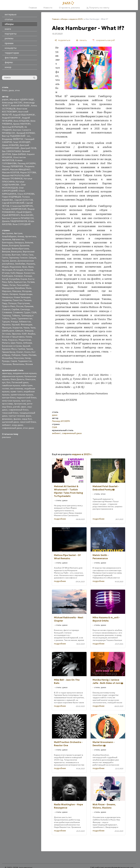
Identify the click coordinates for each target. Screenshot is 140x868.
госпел (5, 389)
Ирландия (7, 270)
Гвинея (29, 349)
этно (17, 90)
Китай (5, 279)
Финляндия (26, 325)
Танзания (7, 364)
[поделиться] (62, 40)
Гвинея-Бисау (9, 352)
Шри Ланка (16, 343)
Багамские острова (12, 346)
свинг (23, 407)
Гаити (5, 258)
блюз (5, 90)
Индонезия (15, 267)
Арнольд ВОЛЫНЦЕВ (13, 127)
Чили (33, 328)
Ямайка (31, 334)
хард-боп (27, 419)
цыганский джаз (10, 422)
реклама (6, 437)
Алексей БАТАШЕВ (20, 106)
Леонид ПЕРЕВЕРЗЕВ (13, 166)
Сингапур (25, 309)
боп (8, 382)
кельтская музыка (11, 401)
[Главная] (69, 3)
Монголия (19, 358)
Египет (20, 352)
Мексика (17, 291)
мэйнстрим (27, 385)
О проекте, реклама (69, 8)
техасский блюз (10, 413)
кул (4, 382)
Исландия (18, 270)
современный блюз (18, 410)
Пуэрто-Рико (9, 306)
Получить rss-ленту (98, 8)
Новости (48, 8)
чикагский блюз (28, 422)
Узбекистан (25, 322)
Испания (29, 270)
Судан (27, 312)
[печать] (81, 40)
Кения (29, 337)
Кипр (5, 340)
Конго (27, 352)
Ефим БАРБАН (19, 154)
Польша (12, 303)
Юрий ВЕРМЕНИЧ (11, 215)
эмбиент (6, 425)
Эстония (6, 334)
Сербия (15, 309)
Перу (5, 303)
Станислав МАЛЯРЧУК (21, 206)
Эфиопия (16, 334)
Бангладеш (8, 242)
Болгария (14, 245)
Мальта (6, 343)
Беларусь (19, 242)
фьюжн (17, 419)
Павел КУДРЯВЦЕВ (11, 197)
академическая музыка (25, 373)
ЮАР (24, 334)
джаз (11, 90)
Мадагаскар (25, 340)
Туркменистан (25, 318)
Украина (6, 325)
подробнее (60, 519)
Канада (28, 276)
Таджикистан (25, 361)
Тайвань (16, 315)
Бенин (5, 245)
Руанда (6, 361)
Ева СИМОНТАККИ (11, 151)
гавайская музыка (11, 385)
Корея (24, 279)
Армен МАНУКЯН (22, 124)
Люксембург (23, 285)
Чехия (26, 328)
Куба (10, 282)
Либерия (16, 355)
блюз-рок (30, 379)
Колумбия (14, 279)
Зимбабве (20, 264)
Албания (28, 343)
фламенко (7, 419)
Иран (31, 267)
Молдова (27, 291)
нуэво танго (17, 391)
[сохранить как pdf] (104, 40)
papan (5, 99)
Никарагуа (7, 297)
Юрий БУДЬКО (24, 212)
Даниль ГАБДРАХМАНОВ (15, 221)
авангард (7, 373)
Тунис (13, 318)
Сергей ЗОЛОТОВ (24, 200)
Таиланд (6, 315)
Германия (14, 258)
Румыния (29, 306)
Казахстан (29, 273)
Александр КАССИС (12, 103)
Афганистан (18, 239)
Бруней (26, 346)
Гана (31, 255)
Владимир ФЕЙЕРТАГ (13, 139)
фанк (28, 416)
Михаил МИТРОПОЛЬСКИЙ (16, 176)
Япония (29, 364)
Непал (5, 294)
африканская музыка (13, 376)
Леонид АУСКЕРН (27, 163)
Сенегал (6, 309)
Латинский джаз (20, 382)
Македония (8, 288)
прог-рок (26, 401)
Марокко (7, 291)
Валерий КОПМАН (26, 133)
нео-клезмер (17, 389)
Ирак (25, 267)
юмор (8, 67)
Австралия (7, 233)
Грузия (5, 261)
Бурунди (6, 249)
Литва (12, 285)
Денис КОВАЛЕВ (10, 145)
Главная (33, 8)
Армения (6, 239)
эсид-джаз (17, 425)
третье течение (17, 416)
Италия (6, 273)
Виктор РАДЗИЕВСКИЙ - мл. (16, 136)
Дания (13, 261)
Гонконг (24, 258)
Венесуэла (16, 252)
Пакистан (18, 300)
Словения (18, 312)
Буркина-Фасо (9, 349)
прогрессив (20, 404)
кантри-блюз (9, 398)
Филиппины (18, 364)
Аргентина (31, 236)
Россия (20, 306)
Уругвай (16, 325)
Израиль (31, 264)
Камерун (19, 276)
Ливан (5, 285)
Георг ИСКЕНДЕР (22, 142)
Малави (32, 355)
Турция (6, 322)
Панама (27, 300)
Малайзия (20, 288)
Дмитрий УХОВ (28, 148)
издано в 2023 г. (77, 19)
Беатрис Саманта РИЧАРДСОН (18, 218)
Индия (5, 267)
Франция (7, 328)
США (34, 312)
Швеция (19, 331)
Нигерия (14, 294)
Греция (32, 258)
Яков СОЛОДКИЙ (22, 224)
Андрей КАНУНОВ (11, 118)
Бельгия (29, 242)
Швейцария (8, 331)
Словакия (7, 312)
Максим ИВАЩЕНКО (20, 169)
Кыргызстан (20, 282)
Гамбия (21, 349)
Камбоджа (8, 276)
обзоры (64, 19)
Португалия (24, 303)
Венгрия (6, 252)
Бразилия (25, 245)
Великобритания (20, 249)
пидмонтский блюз (26, 398)
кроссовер (7, 404)
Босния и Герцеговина (13, 337)
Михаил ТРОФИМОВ (12, 179)
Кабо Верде (17, 273)
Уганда (14, 322)
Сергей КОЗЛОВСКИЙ (13, 203)
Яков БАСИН (27, 215)
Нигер (28, 358)
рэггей (16, 407)
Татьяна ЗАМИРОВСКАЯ (14, 209)
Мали (28, 288)
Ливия (24, 355)
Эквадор (29, 331)
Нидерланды (26, 294)
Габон (25, 255)
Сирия (14, 361)
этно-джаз (28, 428)
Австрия (18, 233)
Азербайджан (9, 236)
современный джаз (12, 428)
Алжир (21, 236)
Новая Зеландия (22, 297)
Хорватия (17, 328)
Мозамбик (7, 358)
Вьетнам (16, 255)
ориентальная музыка (22, 395)
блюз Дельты (17, 379)
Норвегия (7, 300)
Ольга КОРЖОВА (26, 194)
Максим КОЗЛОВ (11, 172)
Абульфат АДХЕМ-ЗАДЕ (22, 99)
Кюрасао (13, 340)
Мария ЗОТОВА (28, 172)
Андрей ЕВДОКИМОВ (24, 115)
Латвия (31, 282)
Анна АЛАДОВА (21, 121)
